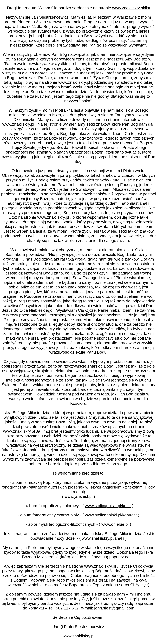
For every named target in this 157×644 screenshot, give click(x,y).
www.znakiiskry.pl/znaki (103, 538)
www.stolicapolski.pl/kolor (108, 506)
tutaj (117, 180)
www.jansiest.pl (78, 496)
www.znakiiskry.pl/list (131, 8)
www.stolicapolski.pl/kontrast (111, 515)
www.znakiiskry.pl (74, 82)
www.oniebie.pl (115, 524)
